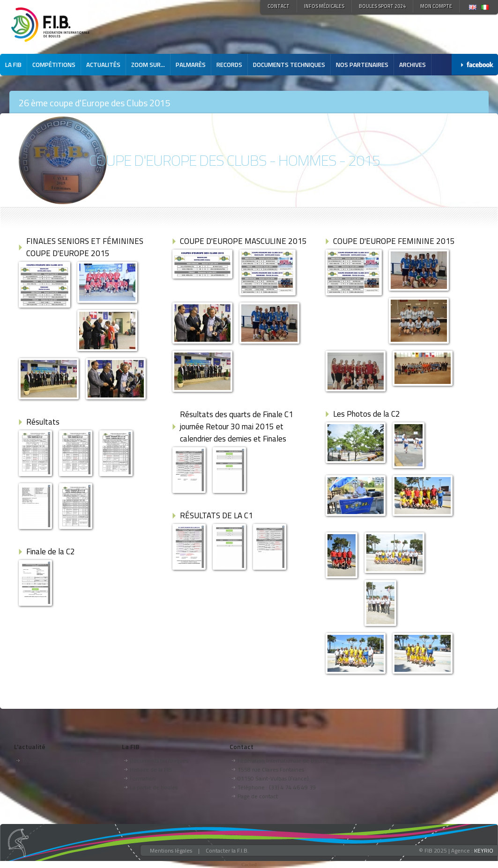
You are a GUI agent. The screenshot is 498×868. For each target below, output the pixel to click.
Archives (413, 65)
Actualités (103, 65)
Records (229, 65)
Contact (279, 6)
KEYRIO (484, 850)
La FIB (13, 65)
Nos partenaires (362, 65)
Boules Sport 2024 (382, 6)
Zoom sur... (148, 65)
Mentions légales (171, 850)
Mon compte (436, 6)
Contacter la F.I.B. (227, 850)
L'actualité (30, 747)
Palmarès (191, 65)
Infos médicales (324, 6)
